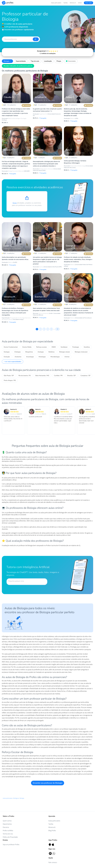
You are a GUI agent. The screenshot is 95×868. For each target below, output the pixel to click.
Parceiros (6, 827)
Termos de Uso (8, 834)
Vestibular (64, 347)
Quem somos (7, 821)
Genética (87, 347)
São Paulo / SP (9, 376)
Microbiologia (55, 357)
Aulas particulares (56, 3)
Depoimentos (7, 824)
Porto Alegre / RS (10, 380)
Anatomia (18, 357)
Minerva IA (73, 3)
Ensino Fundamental (11, 347)
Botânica (51, 352)
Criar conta (89, 3)
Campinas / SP (85, 376)
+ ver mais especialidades (13, 362)
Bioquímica (29, 352)
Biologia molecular (81, 352)
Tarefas (66, 3)
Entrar (80, 3)
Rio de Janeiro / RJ (25, 376)
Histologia (42, 357)
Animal (67, 357)
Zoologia (41, 352)
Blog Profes (52, 831)
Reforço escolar (42, 347)
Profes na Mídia (8, 831)
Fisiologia (76, 347)
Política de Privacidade (10, 837)
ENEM (54, 347)
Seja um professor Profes (11, 845)
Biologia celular (65, 352)
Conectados (70, 61)
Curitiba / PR (58, 376)
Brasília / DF (72, 376)
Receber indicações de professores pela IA (18, 66)
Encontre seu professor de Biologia (48, 783)
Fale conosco (53, 862)
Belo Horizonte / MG (42, 376)
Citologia (17, 352)
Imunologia (30, 357)
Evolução (7, 357)
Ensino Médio (27, 347)
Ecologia (7, 352)
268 (57, 329)
